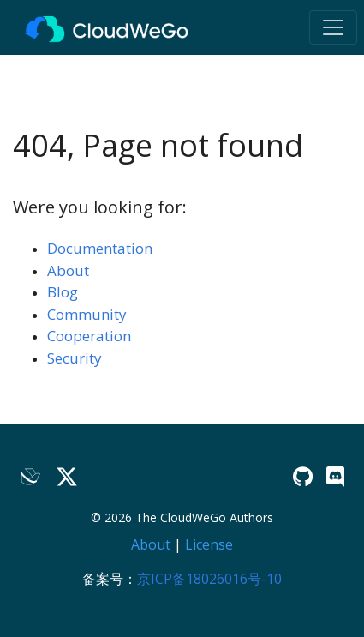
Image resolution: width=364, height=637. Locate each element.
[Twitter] (67, 476)
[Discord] (335, 476)
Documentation (100, 248)
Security (75, 358)
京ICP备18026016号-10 (209, 579)
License (209, 544)
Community (87, 314)
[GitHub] (303, 476)
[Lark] (31, 476)
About (68, 270)
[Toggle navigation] (333, 27)
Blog (63, 292)
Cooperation (89, 336)
